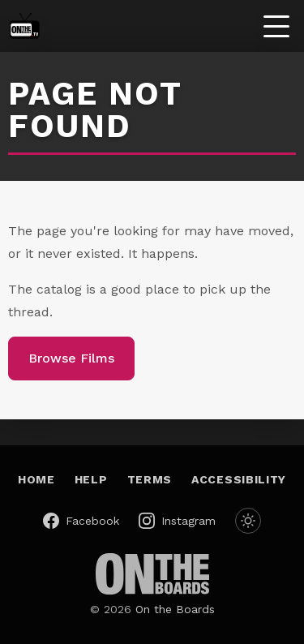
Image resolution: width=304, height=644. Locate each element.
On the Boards (175, 609)
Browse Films (71, 358)
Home (36, 479)
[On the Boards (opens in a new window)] (152, 574)
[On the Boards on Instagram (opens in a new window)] (177, 521)
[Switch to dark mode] (248, 521)
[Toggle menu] (276, 26)
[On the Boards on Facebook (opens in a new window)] (81, 521)
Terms (150, 479)
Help (91, 479)
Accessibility (239, 479)
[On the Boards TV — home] (24, 26)
